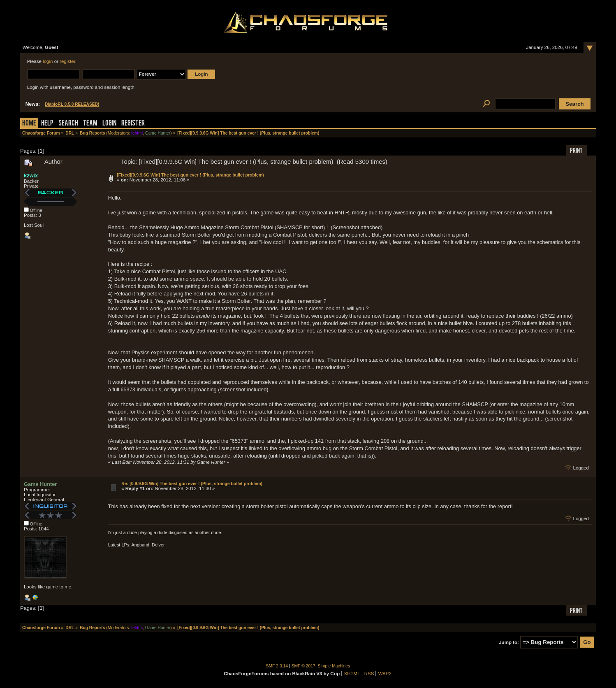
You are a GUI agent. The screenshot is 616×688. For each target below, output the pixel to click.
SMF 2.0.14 (277, 666)
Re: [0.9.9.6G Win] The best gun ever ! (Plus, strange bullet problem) (192, 483)
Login (109, 124)
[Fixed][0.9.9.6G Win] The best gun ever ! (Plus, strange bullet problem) (190, 175)
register (67, 61)
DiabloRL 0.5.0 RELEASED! (72, 104)
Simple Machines (334, 666)
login (48, 61)
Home (29, 124)
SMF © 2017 (303, 666)
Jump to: (509, 642)
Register (133, 124)
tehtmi (137, 133)
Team (90, 124)
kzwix (31, 175)
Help (47, 124)
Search (68, 124)
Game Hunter (158, 133)
